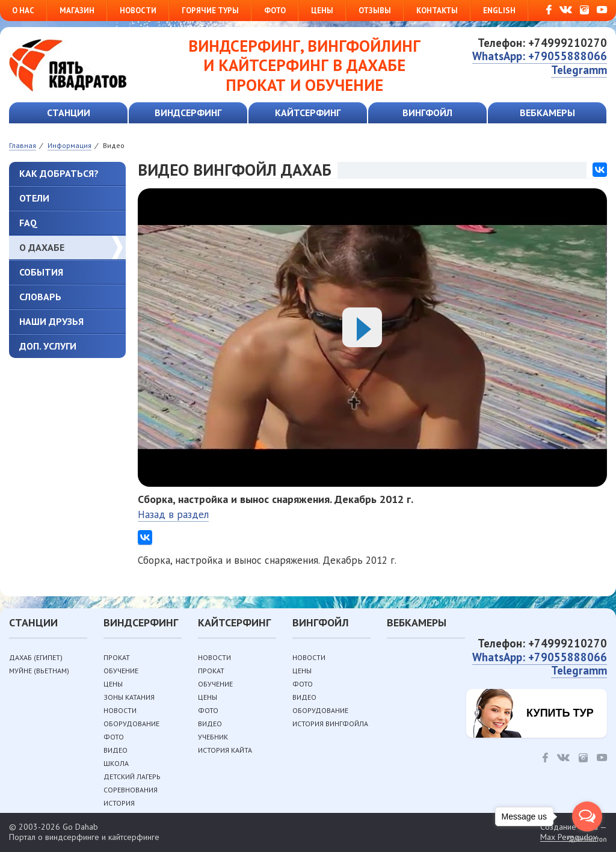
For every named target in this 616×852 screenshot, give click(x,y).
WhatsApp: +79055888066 (540, 56)
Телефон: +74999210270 (542, 43)
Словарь (40, 297)
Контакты (437, 11)
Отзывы (375, 11)
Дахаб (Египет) (36, 657)
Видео (115, 750)
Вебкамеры (547, 113)
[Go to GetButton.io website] (587, 840)
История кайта (225, 750)
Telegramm (579, 70)
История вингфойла (330, 724)
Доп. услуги (48, 346)
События (41, 272)
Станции (69, 113)
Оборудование (131, 724)
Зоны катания (129, 697)
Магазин (77, 11)
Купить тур (560, 713)
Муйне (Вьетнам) (39, 671)
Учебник (213, 737)
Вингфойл (427, 113)
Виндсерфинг (188, 113)
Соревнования (131, 790)
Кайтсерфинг (308, 113)
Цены (322, 11)
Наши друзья (51, 321)
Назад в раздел (173, 514)
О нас (23, 11)
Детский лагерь (132, 776)
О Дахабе (42, 247)
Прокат (117, 657)
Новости (138, 11)
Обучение (121, 671)
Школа (116, 763)
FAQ (28, 223)
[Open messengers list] (587, 816)
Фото (275, 11)
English (499, 11)
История (119, 803)
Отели (34, 198)
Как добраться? (59, 173)
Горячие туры (210, 11)
